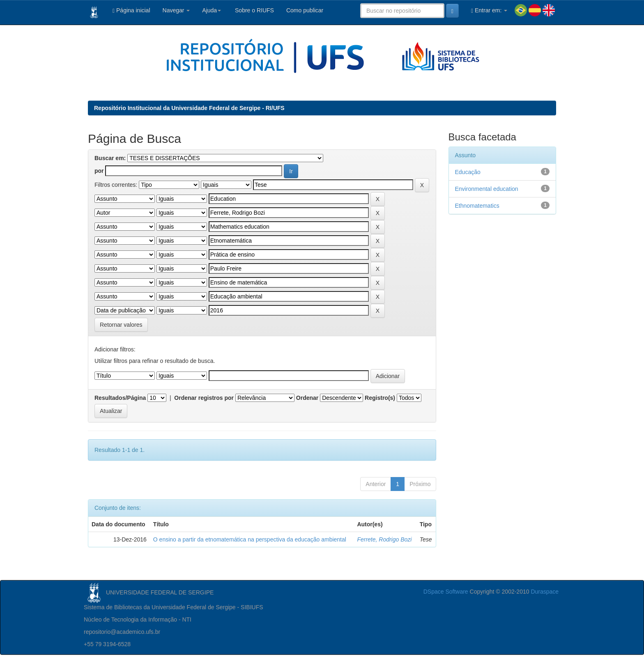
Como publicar (305, 10)
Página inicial (131, 10)
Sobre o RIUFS (254, 10)
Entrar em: (489, 10)
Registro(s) (380, 398)
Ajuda (212, 10)
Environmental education (487, 189)
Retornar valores (121, 325)
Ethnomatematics (477, 206)
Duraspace (545, 592)
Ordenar (307, 398)
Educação (468, 172)
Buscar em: (110, 158)
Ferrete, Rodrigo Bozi (384, 539)
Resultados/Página (120, 398)
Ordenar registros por (204, 398)
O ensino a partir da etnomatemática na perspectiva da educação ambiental (250, 539)
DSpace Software (446, 592)
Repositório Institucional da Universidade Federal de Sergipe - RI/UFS (189, 108)
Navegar (176, 10)
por (99, 171)
